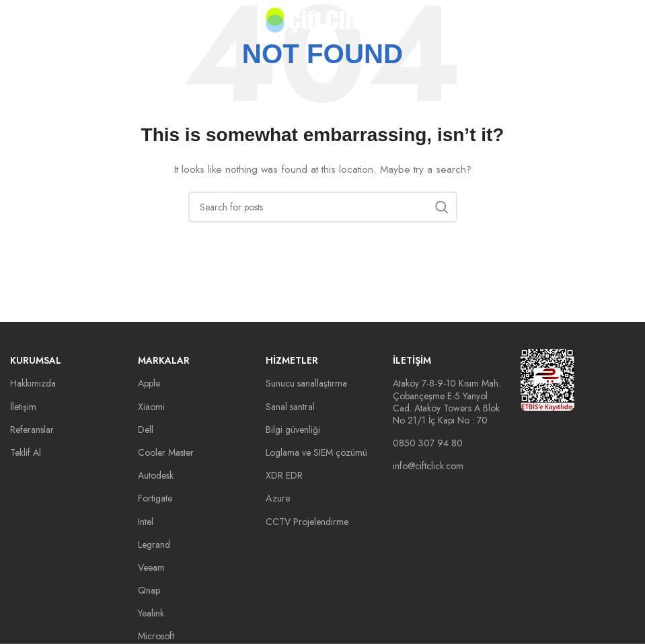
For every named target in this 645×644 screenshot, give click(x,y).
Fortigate (155, 498)
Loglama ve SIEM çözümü (316, 452)
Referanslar (32, 430)
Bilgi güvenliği (293, 430)
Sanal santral (290, 407)
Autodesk (156, 475)
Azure (278, 498)
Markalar (164, 360)
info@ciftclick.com (428, 466)
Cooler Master (166, 452)
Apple (149, 383)
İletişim (23, 407)
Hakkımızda (33, 383)
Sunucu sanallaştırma (306, 383)
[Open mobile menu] (32, 20)
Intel (146, 522)
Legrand (154, 545)
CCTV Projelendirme (307, 522)
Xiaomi (151, 407)
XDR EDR (284, 475)
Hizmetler (292, 360)
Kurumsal (36, 360)
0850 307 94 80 (428, 443)
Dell (146, 430)
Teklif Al (26, 452)
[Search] (323, 207)
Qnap (149, 590)
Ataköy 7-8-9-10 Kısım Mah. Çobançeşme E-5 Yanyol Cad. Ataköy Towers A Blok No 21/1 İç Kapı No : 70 (447, 402)
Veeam (151, 567)
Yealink (151, 613)
